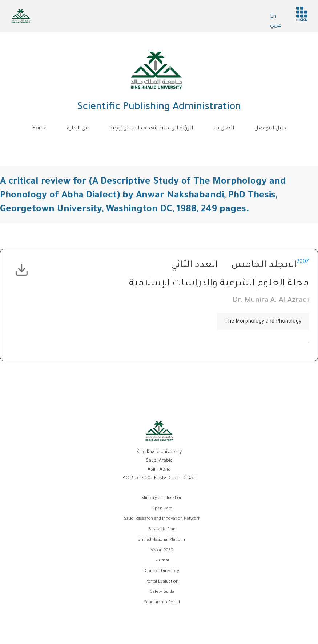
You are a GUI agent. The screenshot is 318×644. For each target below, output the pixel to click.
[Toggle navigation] (159, 145)
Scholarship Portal (162, 603)
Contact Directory (162, 571)
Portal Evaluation (162, 582)
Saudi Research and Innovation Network (162, 519)
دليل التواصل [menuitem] (270, 129)
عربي (276, 26)
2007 (303, 262)
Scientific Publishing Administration (159, 108)
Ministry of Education (162, 498)
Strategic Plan (162, 530)
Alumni (162, 561)
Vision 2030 (162, 551)
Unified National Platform (162, 540)
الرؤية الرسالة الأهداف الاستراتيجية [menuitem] (151, 129)
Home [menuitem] (39, 129)
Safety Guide (162, 592)
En (273, 17)
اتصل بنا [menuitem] (224, 129)
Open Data (162, 509)
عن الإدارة (78, 129)
